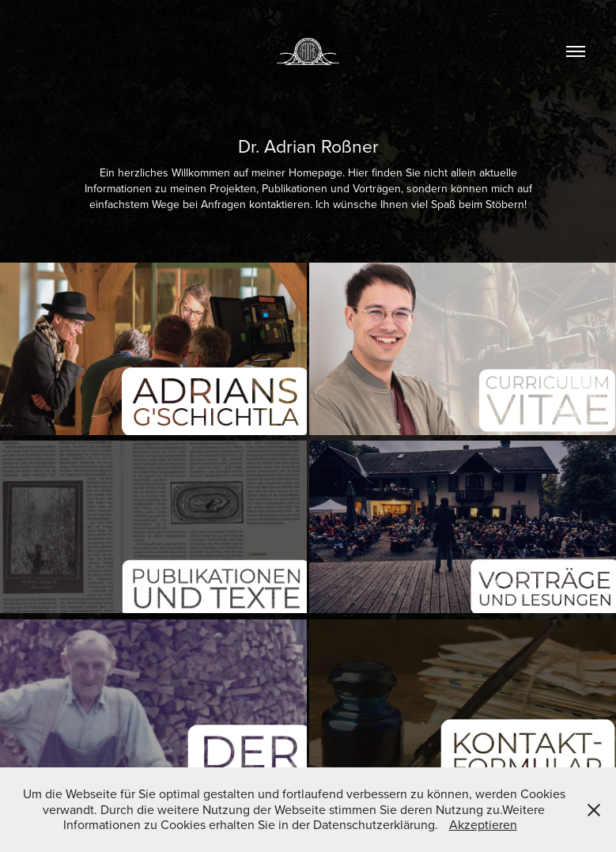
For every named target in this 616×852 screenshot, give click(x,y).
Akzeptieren (483, 824)
